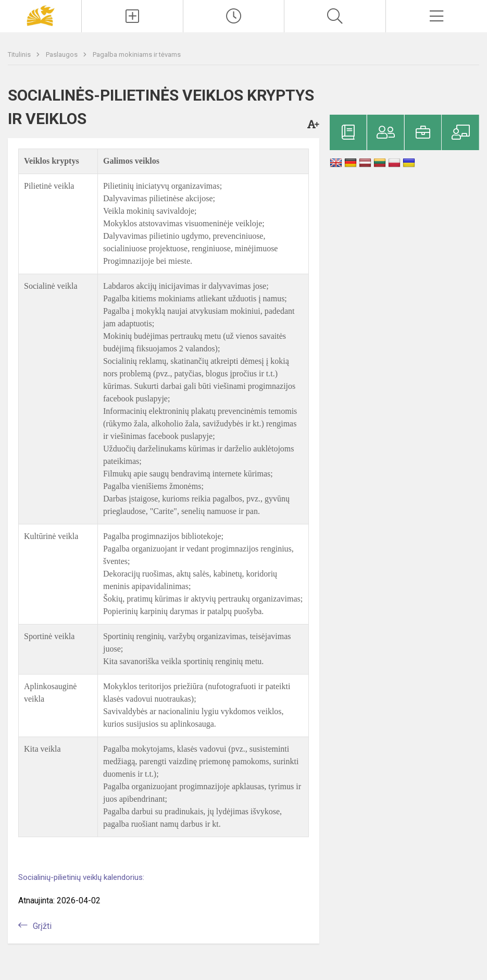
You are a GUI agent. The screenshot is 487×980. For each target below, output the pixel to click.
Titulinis (20, 54)
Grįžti (42, 926)
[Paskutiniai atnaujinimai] (234, 16)
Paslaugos (63, 54)
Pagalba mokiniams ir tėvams (137, 54)
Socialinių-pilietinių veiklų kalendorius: (81, 877)
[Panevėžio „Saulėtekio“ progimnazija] (41, 15)
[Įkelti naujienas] (132, 16)
